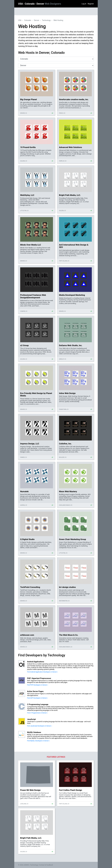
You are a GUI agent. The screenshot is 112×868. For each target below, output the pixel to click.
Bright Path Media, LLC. (70, 195)
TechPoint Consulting (30, 587)
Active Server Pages (35, 691)
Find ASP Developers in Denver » (37, 698)
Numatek (24, 491)
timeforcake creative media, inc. (74, 99)
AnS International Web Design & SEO (74, 246)
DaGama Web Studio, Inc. (71, 345)
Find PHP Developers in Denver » (38, 685)
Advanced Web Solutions (71, 147)
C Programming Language (38, 704)
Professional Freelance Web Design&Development (33, 296)
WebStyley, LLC (27, 195)
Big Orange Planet (29, 99)
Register (91, 4)
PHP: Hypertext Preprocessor (39, 678)
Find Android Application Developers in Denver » (42, 672)
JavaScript (31, 719)
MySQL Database (34, 732)
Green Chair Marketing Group (73, 539)
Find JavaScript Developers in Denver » (40, 726)
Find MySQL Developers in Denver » (38, 741)
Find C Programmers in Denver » (37, 713)
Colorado (30, 4)
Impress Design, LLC (30, 444)
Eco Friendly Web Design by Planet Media (36, 394)
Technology (46, 20)
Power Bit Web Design (30, 790)
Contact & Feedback (46, 865)
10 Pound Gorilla (28, 147)
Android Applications (36, 662)
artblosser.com (27, 635)
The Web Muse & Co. (69, 635)
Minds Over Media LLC (31, 245)
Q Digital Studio (27, 539)
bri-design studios (67, 587)
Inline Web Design (67, 393)
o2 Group (24, 345)
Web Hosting (58, 20)
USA (21, 4)
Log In (84, 4)
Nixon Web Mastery (68, 491)
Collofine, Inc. (65, 444)
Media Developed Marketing (72, 295)
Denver (49, 4)
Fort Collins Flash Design (71, 790)
